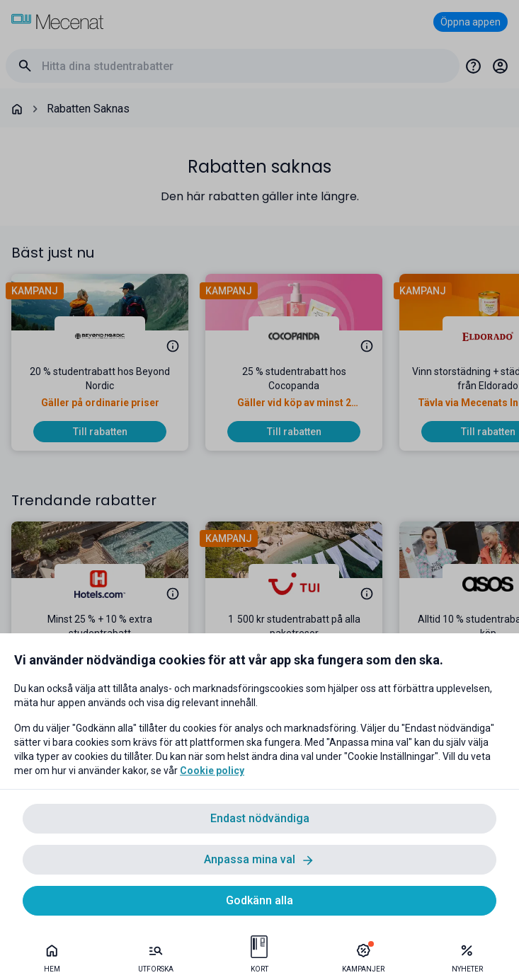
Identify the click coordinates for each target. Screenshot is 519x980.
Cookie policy (212, 771)
